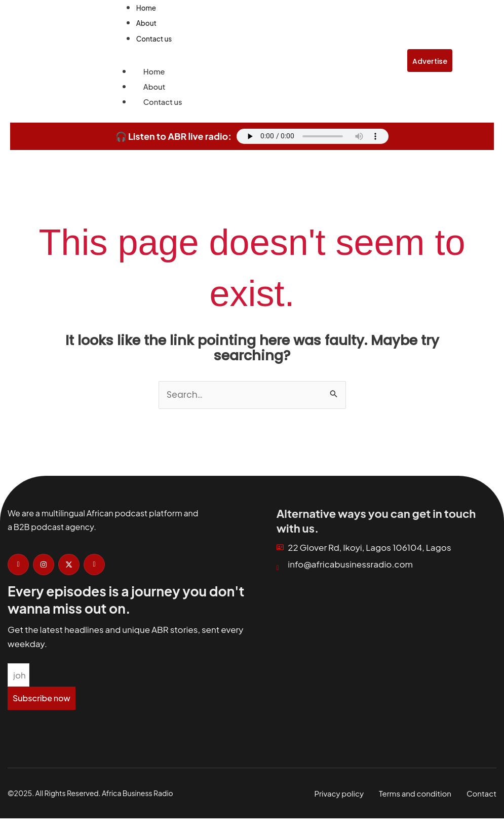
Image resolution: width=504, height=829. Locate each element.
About (153, 90)
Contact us (161, 106)
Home (153, 74)
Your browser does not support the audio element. (313, 141)
